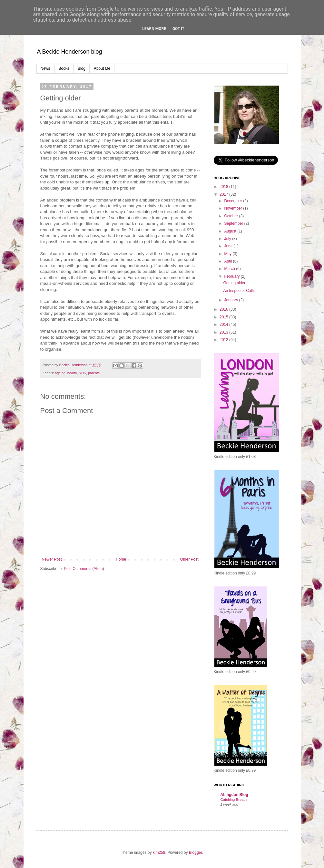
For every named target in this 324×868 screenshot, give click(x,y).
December (234, 201)
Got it (178, 29)
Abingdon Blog (234, 795)
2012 (224, 340)
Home (121, 559)
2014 (224, 325)
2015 (224, 317)
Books (64, 68)
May (228, 254)
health (72, 373)
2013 (224, 332)
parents (94, 373)
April (228, 261)
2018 (224, 187)
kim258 (159, 852)
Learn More (154, 29)
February (232, 276)
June (229, 246)
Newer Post (52, 559)
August (231, 231)
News (45, 68)
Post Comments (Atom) (84, 569)
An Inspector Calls (239, 291)
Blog (82, 68)
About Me (102, 68)
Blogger (196, 852)
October (231, 216)
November (234, 208)
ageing (60, 373)
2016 (224, 309)
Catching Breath (234, 800)
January (231, 300)
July (228, 239)
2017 (224, 194)
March (230, 269)
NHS (82, 373)
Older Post (189, 559)
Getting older (234, 283)
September (234, 223)
